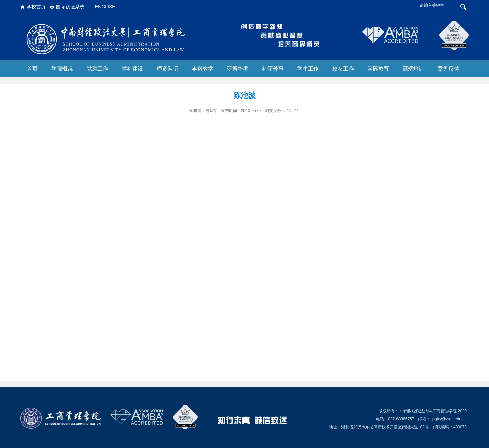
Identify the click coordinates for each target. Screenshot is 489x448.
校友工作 (343, 69)
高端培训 (413, 69)
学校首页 (36, 7)
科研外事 (273, 69)
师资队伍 (168, 69)
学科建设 (132, 69)
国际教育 (378, 69)
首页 (32, 69)
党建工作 (97, 69)
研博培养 (238, 69)
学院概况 (62, 69)
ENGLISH (105, 7)
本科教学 (203, 69)
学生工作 (308, 69)
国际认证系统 (70, 7)
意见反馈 (448, 69)
